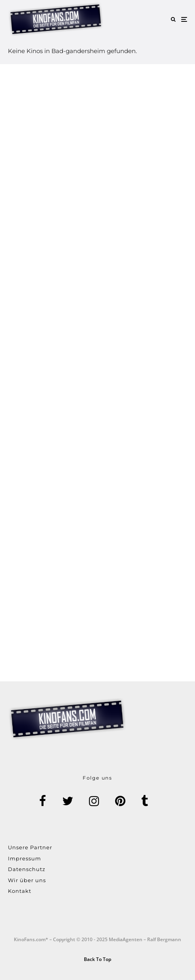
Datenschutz (27, 869)
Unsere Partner (30, 847)
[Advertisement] (97, 373)
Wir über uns (27, 880)
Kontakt (20, 891)
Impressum (25, 858)
